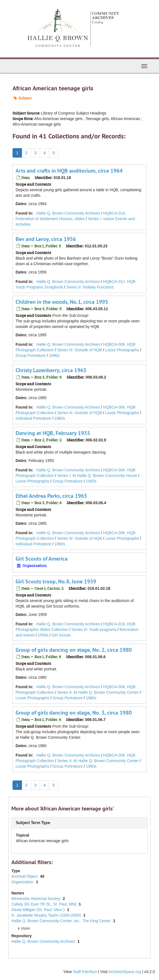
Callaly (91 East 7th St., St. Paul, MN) (44, 904)
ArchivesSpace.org (125, 972)
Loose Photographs (122, 350)
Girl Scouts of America (42, 559)
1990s (54, 355)
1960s (60, 418)
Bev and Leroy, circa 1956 (46, 239)
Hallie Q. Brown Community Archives (68, 213)
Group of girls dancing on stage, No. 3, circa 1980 (74, 713)
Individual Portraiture (33, 418)
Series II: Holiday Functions (90, 287)
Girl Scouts (61, 635)
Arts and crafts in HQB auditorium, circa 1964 (69, 171)
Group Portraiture (31, 355)
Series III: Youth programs (94, 630)
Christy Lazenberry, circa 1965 (51, 370)
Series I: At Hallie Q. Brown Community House (97, 476)
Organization (23, 882)
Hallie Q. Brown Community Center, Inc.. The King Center (62, 921)
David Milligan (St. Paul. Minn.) (38, 910)
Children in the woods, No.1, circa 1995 (62, 302)
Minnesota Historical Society (36, 899)
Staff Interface (85, 972)
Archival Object (25, 876)
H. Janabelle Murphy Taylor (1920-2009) (47, 915)
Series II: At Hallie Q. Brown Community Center (98, 692)
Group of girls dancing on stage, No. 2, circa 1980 (74, 650)
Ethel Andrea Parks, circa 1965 (51, 496)
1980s (91, 698)
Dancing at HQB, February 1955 (53, 433)
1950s (91, 481)
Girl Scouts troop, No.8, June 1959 (56, 581)
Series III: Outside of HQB (79, 350)
